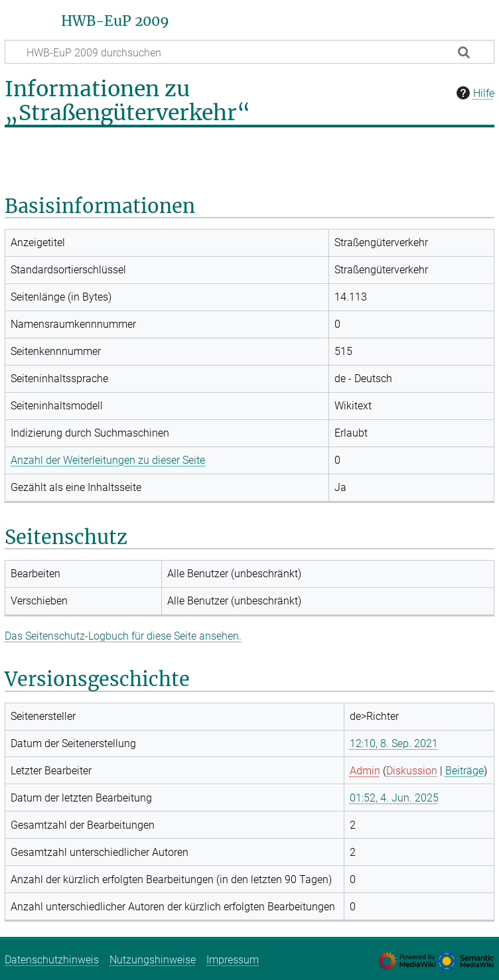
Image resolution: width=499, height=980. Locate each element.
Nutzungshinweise (153, 960)
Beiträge (464, 771)
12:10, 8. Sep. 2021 (394, 743)
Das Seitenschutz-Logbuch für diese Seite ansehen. (123, 636)
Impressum (233, 960)
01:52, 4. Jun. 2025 (394, 798)
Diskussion (412, 771)
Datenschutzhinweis (52, 960)
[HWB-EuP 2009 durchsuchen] (249, 52)
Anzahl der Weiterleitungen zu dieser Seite (108, 460)
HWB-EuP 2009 (115, 21)
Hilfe (474, 93)
